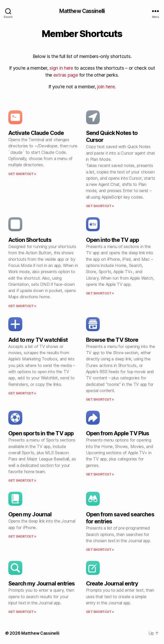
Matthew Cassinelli (82, 11)
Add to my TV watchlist (38, 340)
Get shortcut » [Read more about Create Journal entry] (100, 612)
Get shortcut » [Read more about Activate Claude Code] (22, 174)
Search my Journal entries (41, 583)
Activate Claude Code (36, 133)
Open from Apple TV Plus (118, 433)
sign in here (61, 68)
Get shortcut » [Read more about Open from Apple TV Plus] (100, 474)
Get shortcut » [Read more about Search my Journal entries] (22, 612)
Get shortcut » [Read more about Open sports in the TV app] (22, 480)
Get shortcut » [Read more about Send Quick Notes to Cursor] (100, 206)
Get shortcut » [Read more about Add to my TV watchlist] (22, 393)
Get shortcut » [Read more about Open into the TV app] (100, 293)
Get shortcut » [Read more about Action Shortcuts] (22, 306)
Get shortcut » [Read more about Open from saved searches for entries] (100, 550)
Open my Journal (30, 514)
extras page (66, 75)
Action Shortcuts (30, 240)
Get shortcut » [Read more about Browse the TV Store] (100, 399)
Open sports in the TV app (41, 433)
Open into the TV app (113, 240)
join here (106, 87)
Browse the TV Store (112, 340)
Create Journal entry (112, 583)
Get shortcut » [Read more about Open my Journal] (22, 536)
